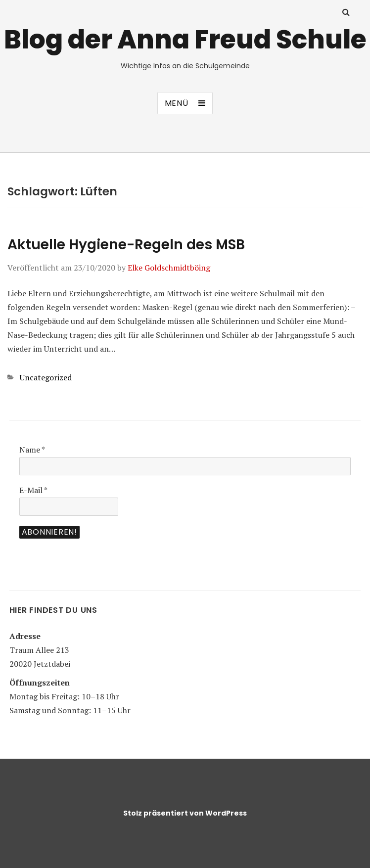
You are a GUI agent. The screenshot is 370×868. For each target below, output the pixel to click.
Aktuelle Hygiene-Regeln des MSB (126, 245)
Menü (177, 103)
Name (32, 450)
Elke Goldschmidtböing (169, 268)
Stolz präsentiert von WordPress (185, 813)
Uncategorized (46, 377)
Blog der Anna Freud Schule (185, 39)
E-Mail (33, 490)
